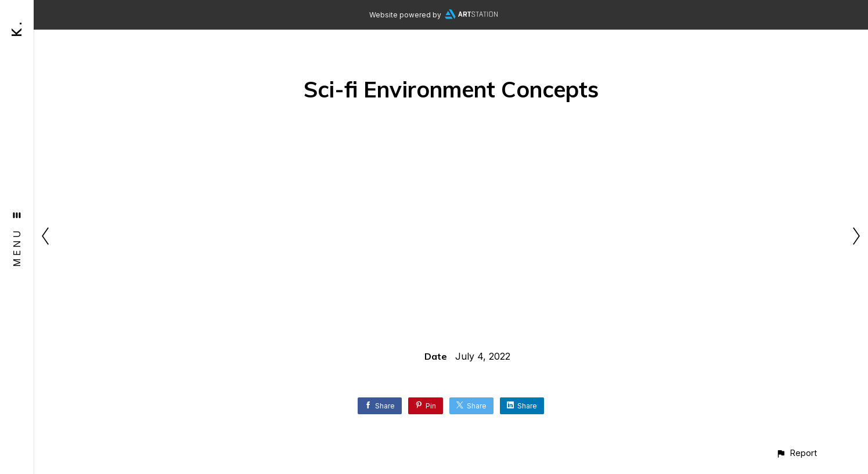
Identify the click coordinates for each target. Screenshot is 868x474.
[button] (796, 453)
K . (17, 30)
